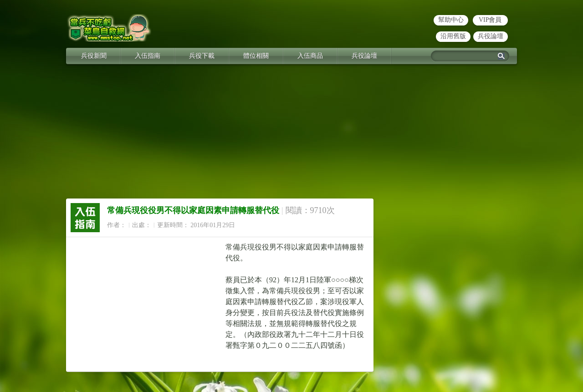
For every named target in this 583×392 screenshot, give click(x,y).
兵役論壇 (491, 36)
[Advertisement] (291, 135)
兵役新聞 (94, 56)
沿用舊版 (453, 36)
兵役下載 (202, 56)
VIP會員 (490, 20)
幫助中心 (451, 20)
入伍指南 (148, 56)
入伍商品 (310, 56)
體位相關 (256, 56)
